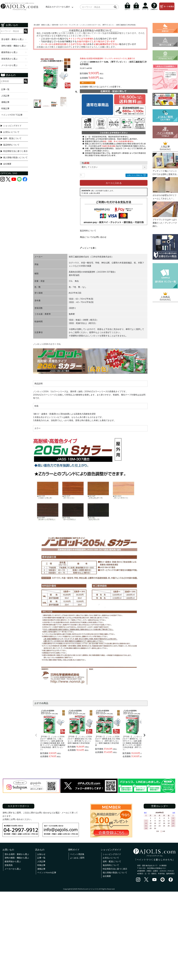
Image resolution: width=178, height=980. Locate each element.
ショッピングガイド (12, 126)
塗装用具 (9, 865)
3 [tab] (91, 52)
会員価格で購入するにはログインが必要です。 (101, 87)
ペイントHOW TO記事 (12, 115)
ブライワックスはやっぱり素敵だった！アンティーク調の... (165, 223)
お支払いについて (11, 132)
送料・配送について (12, 138)
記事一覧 (5, 89)
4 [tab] (93, 52)
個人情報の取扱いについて (15, 157)
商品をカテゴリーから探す (58, 7)
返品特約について (11, 145)
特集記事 (5, 108)
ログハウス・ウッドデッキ (69, 25)
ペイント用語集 (77, 854)
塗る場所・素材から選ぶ (42, 25)
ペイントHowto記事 (47, 873)
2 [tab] (90, 52)
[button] (36, 735)
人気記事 (5, 96)
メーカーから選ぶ (13, 869)
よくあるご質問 (77, 858)
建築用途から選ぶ (13, 861)
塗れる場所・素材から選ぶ (17, 854)
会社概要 (7, 164)
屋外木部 (55, 25)
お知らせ (41, 854)
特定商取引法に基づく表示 (15, 151)
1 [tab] (88, 52)
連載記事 (5, 102)
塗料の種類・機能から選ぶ (17, 858)
